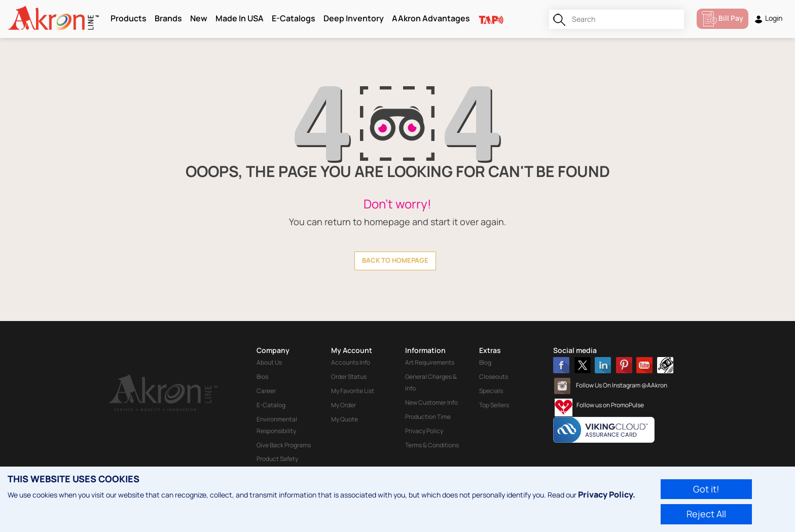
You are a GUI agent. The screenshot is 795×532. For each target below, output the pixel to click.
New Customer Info (431, 402)
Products (129, 18)
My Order (344, 405)
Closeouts (494, 377)
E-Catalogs (294, 18)
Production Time (428, 417)
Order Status (349, 377)
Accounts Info (351, 362)
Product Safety (277, 459)
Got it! (706, 489)
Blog (485, 362)
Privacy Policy (424, 431)
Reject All (706, 514)
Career (266, 391)
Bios (262, 377)
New (199, 18)
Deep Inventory (354, 18)
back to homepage (395, 260)
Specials (491, 391)
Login (768, 19)
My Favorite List (353, 391)
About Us (269, 362)
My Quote (345, 419)
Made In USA (240, 18)
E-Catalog (271, 405)
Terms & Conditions (432, 445)
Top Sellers (494, 405)
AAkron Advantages (431, 18)
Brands (168, 18)
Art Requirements (430, 362)
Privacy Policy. (607, 494)
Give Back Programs (284, 445)
